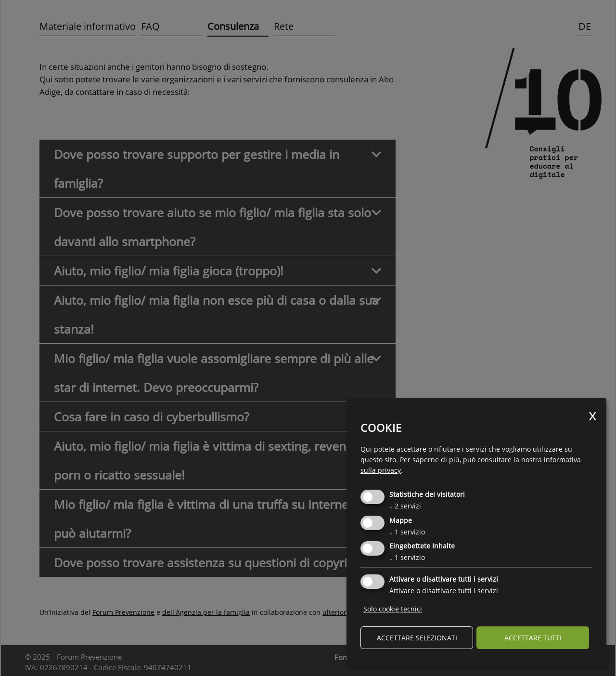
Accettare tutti (533, 638)
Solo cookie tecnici (393, 609)
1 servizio (407, 532)
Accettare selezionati (417, 638)
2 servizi (405, 506)
